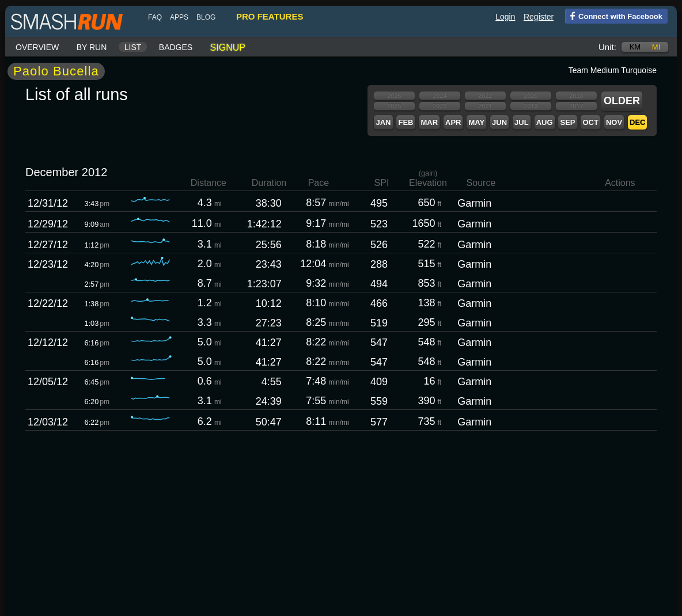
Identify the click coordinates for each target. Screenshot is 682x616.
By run (92, 47)
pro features (270, 16)
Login (505, 17)
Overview (37, 47)
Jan (383, 122)
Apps (179, 17)
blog (206, 17)
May (476, 122)
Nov (614, 122)
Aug (545, 122)
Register (539, 17)
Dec (637, 122)
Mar (429, 122)
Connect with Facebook (614, 16)
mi (656, 47)
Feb (406, 122)
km (635, 47)
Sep (567, 122)
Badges (176, 47)
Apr (453, 122)
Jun (499, 122)
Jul (522, 122)
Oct (590, 122)
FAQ (155, 17)
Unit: (607, 47)
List (133, 47)
